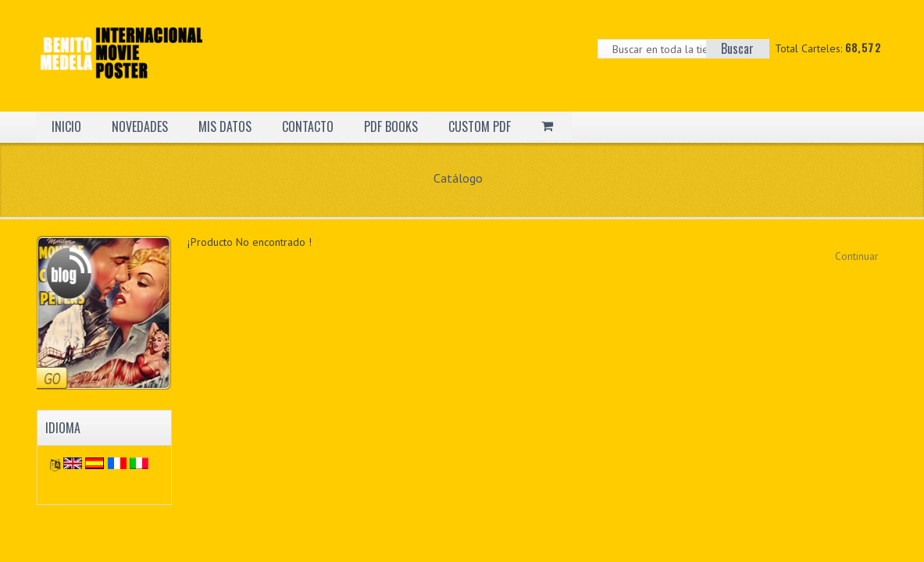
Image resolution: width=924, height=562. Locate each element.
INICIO (66, 126)
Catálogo (458, 178)
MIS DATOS (225, 126)
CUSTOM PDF (480, 126)
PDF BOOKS (391, 126)
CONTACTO (308, 126)
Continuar (857, 256)
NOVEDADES (140, 126)
